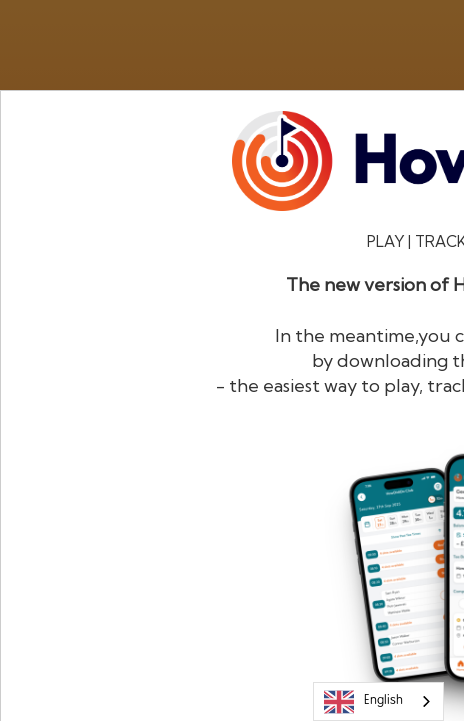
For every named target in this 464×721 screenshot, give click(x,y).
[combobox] (378, 701)
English (363, 702)
